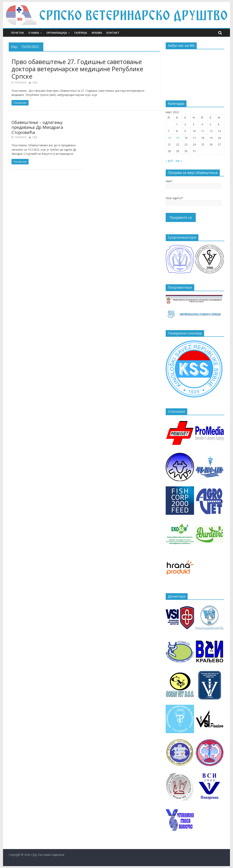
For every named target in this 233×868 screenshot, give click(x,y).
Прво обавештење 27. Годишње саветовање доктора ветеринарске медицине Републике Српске (77, 69)
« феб (169, 161)
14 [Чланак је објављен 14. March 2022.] (169, 138)
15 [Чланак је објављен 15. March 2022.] (178, 138)
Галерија (81, 33)
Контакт (113, 33)
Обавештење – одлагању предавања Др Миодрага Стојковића (37, 127)
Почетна (17, 33)
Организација (57, 33)
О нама (34, 33)
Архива (97, 33)
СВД (35, 82)
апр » (179, 161)
